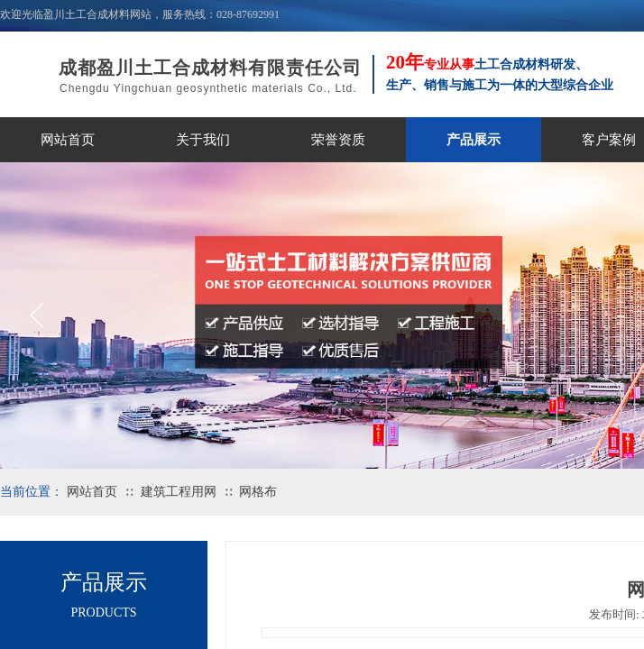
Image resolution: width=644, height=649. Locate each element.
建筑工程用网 (179, 492)
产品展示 (474, 140)
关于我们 (203, 140)
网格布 (258, 492)
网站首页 (68, 140)
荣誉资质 (338, 140)
